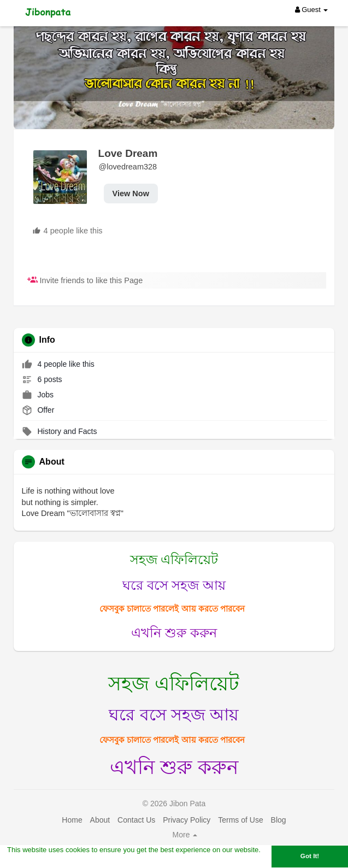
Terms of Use (240, 820)
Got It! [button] (310, 856)
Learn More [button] (27, 861)
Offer (38, 410)
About (100, 820)
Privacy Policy (187, 820)
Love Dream (128, 153)
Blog (279, 820)
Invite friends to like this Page (85, 280)
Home (72, 820)
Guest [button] (312, 10)
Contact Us (136, 820)
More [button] (185, 835)
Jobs (38, 395)
